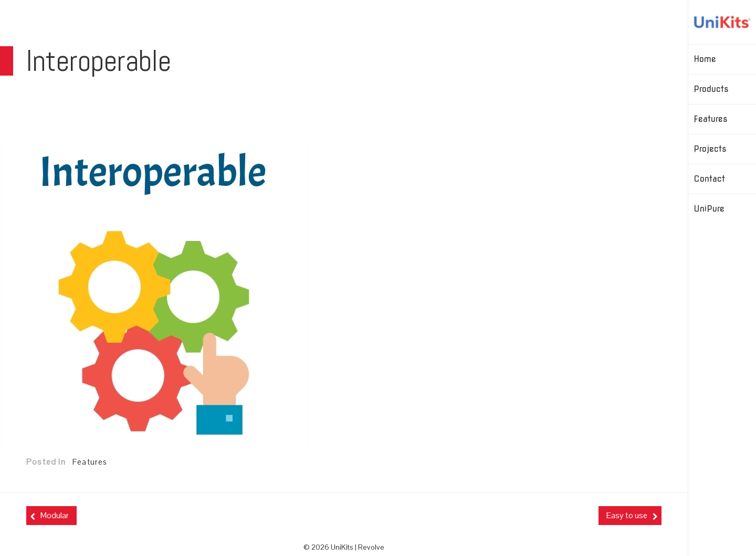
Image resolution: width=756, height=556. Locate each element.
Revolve (371, 547)
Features (90, 462)
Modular (55, 515)
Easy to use (627, 515)
